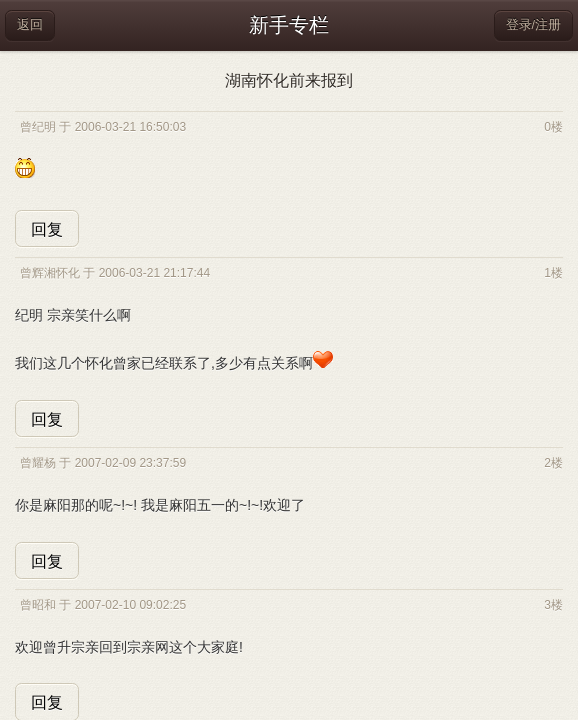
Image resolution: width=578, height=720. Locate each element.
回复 (47, 229)
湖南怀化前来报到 (289, 80)
